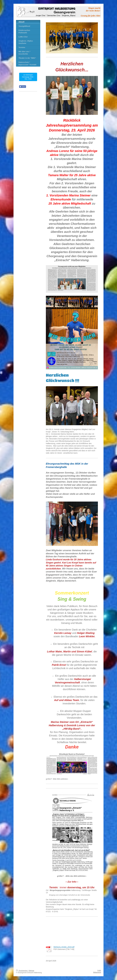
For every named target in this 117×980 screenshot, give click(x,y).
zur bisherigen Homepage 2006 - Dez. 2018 (28, 77)
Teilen (23, 87)
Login (99, 970)
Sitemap (31, 971)
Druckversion (22, 971)
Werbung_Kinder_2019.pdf (64, 947)
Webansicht (97, 972)
